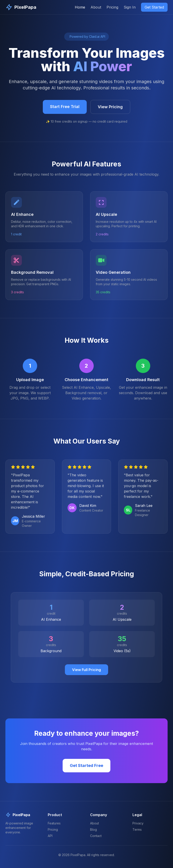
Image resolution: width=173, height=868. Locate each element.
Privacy (138, 823)
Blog (93, 829)
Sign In (130, 7)
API (50, 836)
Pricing (112, 7)
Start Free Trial (65, 107)
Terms (137, 829)
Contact (96, 836)
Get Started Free (86, 765)
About (96, 7)
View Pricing (110, 107)
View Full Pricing (86, 670)
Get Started (154, 7)
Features (54, 823)
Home (80, 7)
